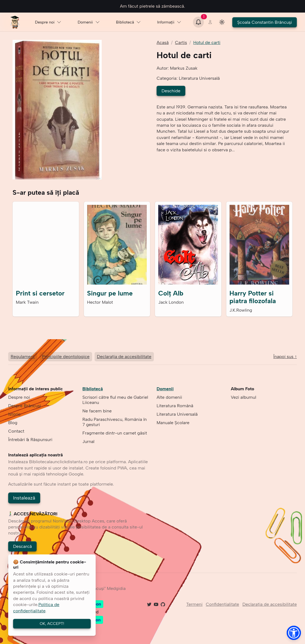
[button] (294, 633)
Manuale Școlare (173, 423)
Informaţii (169, 22)
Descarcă (23, 546)
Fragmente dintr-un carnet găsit (115, 433)
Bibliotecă (129, 22)
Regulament (23, 357)
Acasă (163, 42)
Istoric (14, 414)
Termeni (195, 605)
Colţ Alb (171, 293)
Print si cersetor (40, 293)
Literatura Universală (177, 414)
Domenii (89, 22)
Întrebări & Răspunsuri (30, 440)
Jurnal (89, 441)
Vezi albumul (244, 397)
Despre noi (48, 22)
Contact (16, 431)
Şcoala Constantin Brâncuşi (264, 22)
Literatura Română (175, 406)
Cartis (181, 42)
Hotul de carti (207, 42)
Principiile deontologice (66, 357)
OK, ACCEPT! (52, 624)
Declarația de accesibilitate (124, 357)
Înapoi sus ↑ (285, 357)
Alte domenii (169, 397)
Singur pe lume (110, 293)
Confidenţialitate (222, 605)
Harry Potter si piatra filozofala (253, 297)
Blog (13, 423)
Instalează (24, 498)
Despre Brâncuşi (25, 406)
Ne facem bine (97, 411)
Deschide (171, 91)
